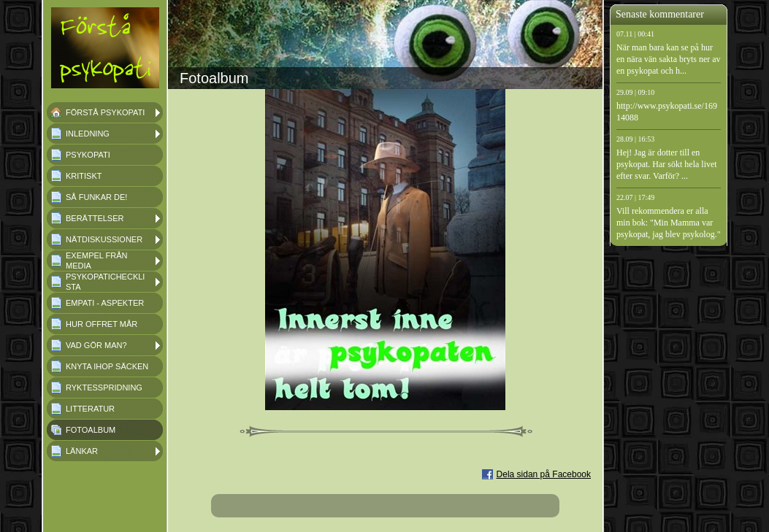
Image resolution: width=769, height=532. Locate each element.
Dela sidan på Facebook (544, 474)
